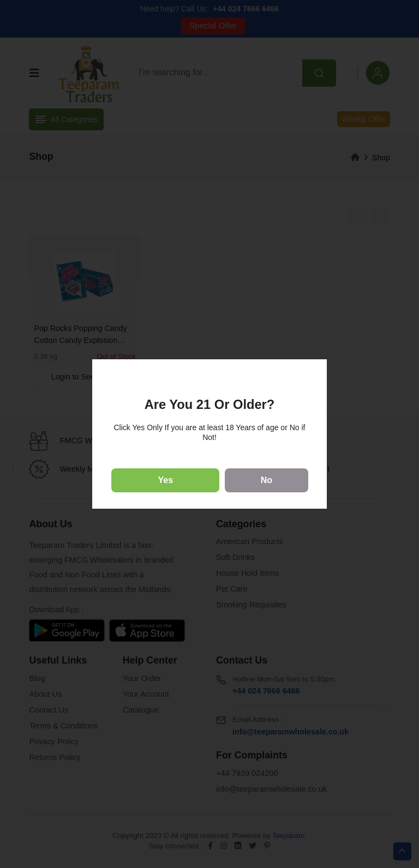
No (267, 480)
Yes (166, 480)
